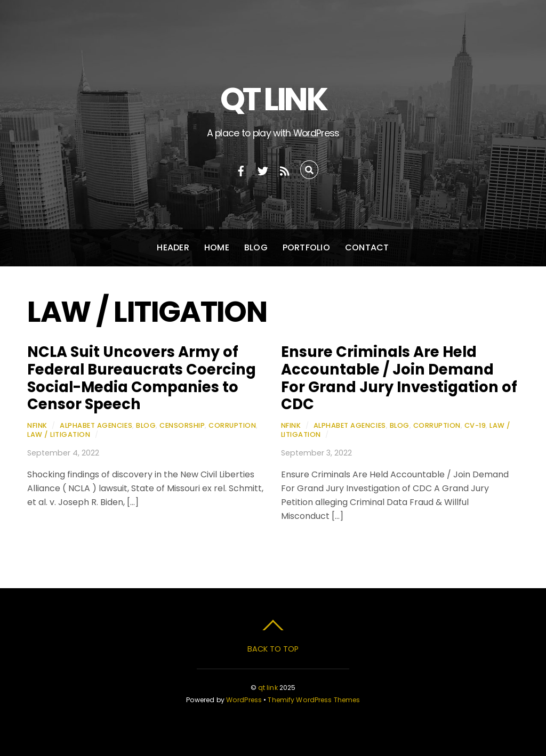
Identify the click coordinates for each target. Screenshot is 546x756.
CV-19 (475, 425)
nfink (37, 425)
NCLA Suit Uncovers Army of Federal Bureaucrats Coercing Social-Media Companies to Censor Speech (142, 378)
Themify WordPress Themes (314, 700)
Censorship (182, 425)
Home (217, 247)
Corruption (232, 425)
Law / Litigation (59, 434)
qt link (268, 688)
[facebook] (241, 170)
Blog (256, 247)
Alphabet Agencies (96, 425)
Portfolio (306, 247)
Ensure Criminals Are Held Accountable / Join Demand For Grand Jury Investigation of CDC (399, 378)
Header (173, 247)
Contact (367, 247)
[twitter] (263, 170)
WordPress (244, 700)
